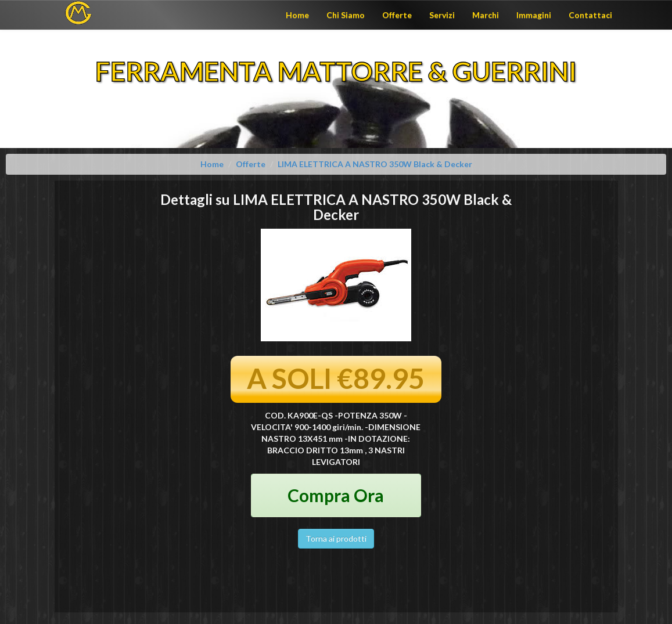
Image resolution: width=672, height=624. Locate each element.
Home (297, 15)
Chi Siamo (346, 15)
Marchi (486, 15)
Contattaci (590, 15)
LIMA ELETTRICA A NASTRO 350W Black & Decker (375, 164)
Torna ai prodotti (336, 538)
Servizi (442, 15)
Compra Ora (336, 495)
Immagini (534, 15)
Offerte (397, 15)
